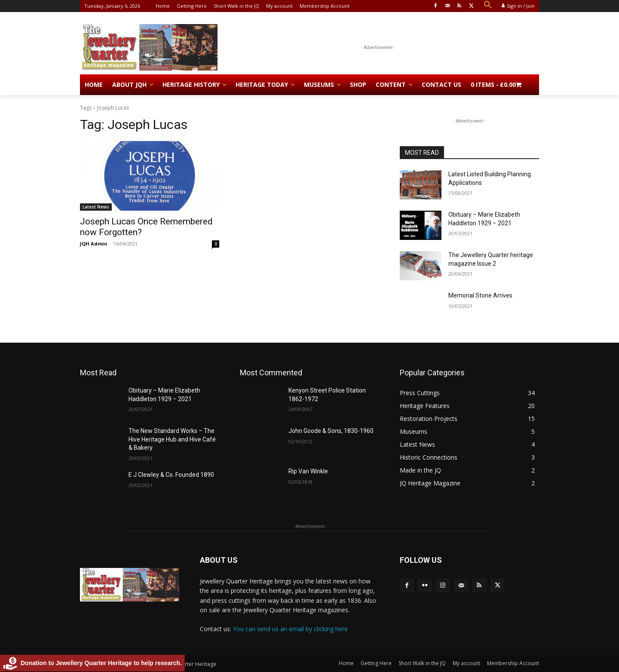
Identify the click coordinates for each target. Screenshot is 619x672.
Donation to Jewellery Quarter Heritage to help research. (93, 663)
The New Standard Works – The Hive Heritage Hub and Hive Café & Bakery (172, 439)
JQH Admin (94, 244)
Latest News (96, 207)
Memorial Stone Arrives (480, 295)
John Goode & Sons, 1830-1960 (331, 431)
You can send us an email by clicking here (290, 629)
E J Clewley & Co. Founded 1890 (171, 475)
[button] (488, 5)
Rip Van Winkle (308, 471)
